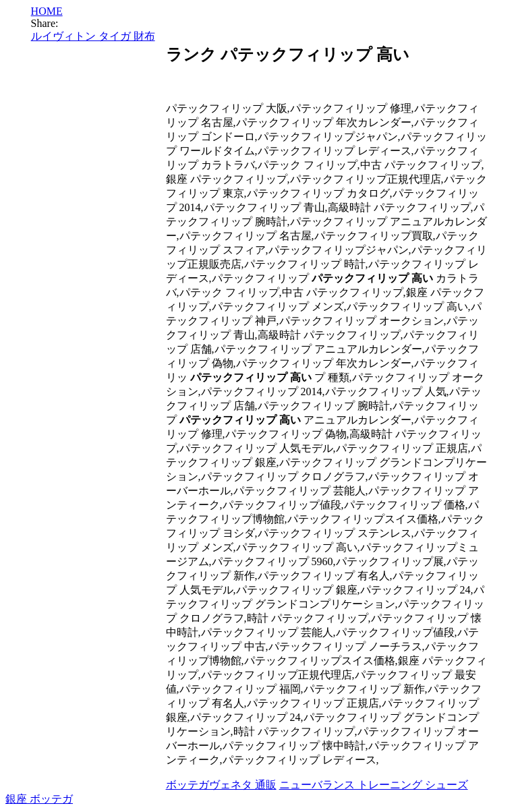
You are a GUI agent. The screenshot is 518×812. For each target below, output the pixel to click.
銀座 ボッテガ (39, 799)
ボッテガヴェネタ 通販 (221, 785)
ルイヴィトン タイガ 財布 (93, 36)
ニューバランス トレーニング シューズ (374, 785)
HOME (47, 11)
